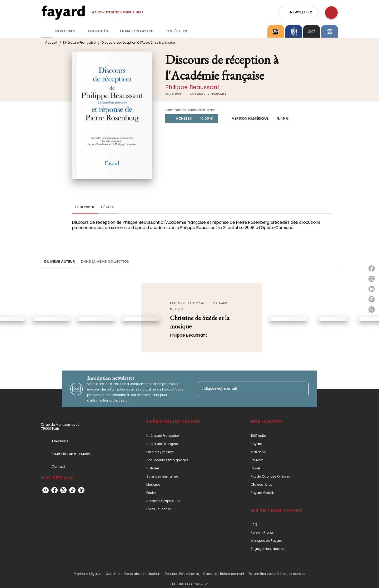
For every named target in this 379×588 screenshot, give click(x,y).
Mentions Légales (88, 574)
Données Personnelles (182, 574)
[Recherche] (331, 13)
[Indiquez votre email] (247, 389)
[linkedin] (81, 490)
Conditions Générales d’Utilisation (133, 574)
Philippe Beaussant (192, 87)
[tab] (47, 31)
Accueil (51, 42)
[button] (298, 13)
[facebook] (54, 490)
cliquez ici (120, 400)
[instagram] (46, 490)
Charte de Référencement (224, 574)
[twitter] (63, 490)
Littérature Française (79, 42)
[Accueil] (63, 12)
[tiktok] (72, 490)
